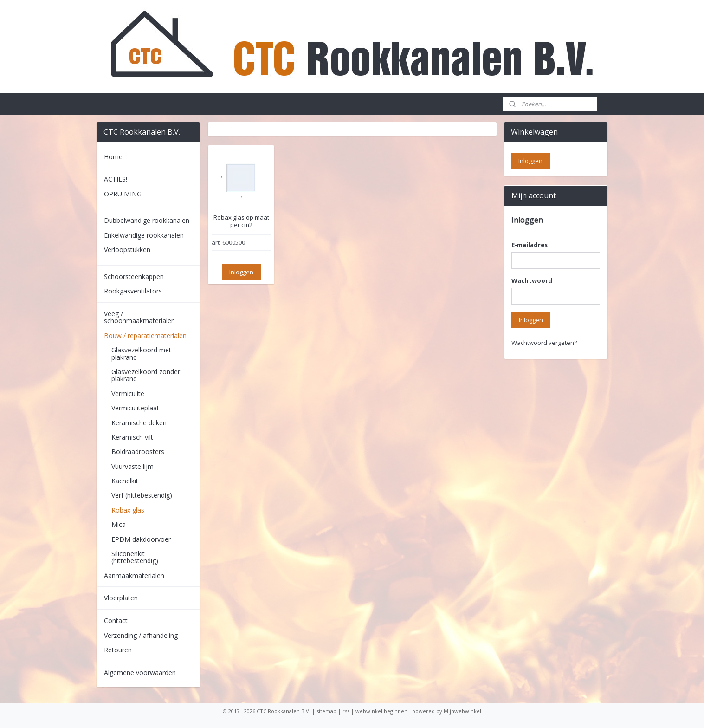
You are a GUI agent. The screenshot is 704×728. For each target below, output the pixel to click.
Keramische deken (139, 423)
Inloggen (241, 272)
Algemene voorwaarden (140, 673)
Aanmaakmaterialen (134, 575)
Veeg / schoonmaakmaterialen (139, 317)
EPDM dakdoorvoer (141, 539)
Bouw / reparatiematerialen (145, 335)
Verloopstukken (127, 250)
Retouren (118, 650)
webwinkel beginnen (381, 711)
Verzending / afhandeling (141, 635)
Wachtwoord (532, 280)
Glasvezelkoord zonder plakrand (146, 375)
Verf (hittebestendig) (142, 495)
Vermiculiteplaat (135, 408)
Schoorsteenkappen (134, 276)
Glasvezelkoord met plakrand (141, 353)
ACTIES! (116, 179)
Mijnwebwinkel (462, 711)
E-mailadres (530, 245)
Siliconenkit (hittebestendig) (135, 557)
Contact (116, 621)
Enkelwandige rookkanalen (144, 235)
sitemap (326, 711)
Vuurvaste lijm (132, 466)
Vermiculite (128, 393)
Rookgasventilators (133, 291)
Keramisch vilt (132, 437)
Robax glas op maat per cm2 (241, 221)
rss (346, 711)
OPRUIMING (123, 194)
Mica (119, 524)
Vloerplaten (121, 598)
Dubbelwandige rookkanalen (147, 220)
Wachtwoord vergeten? (544, 343)
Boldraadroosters (138, 452)
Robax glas (128, 510)
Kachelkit (125, 481)
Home (113, 157)
